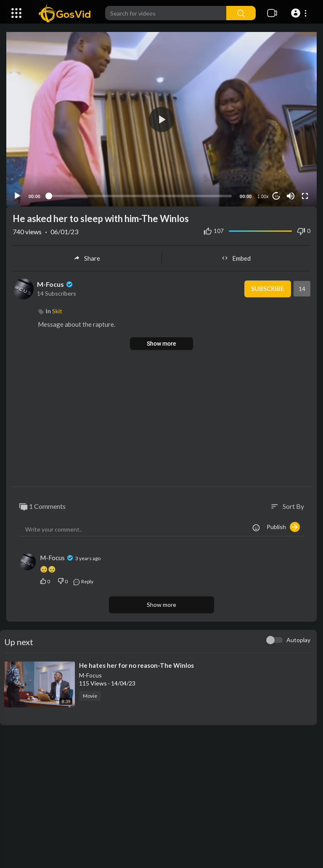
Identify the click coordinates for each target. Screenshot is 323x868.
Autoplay (298, 640)
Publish (283, 527)
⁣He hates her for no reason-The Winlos (136, 665)
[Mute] (291, 196)
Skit (57, 311)
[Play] (17, 196)
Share (87, 258)
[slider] (140, 196)
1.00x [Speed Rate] (263, 196)
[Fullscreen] (305, 196)
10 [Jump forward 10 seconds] (277, 196)
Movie (90, 696)
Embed (236, 258)
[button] (300, 13)
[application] (161, 119)
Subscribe (267, 289)
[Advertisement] (161, 419)
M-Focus (56, 284)
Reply (83, 581)
